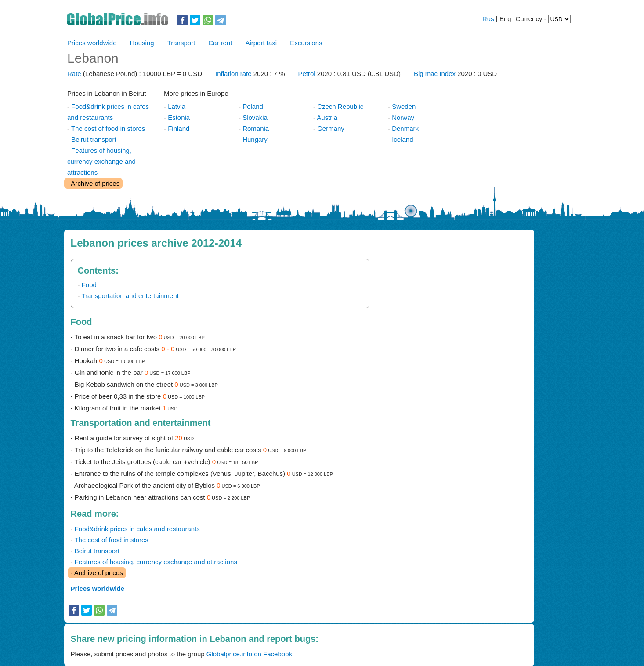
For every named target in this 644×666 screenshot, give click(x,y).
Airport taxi (261, 43)
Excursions (306, 43)
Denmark (405, 128)
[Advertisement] (449, 320)
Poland (253, 106)
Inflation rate (233, 74)
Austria (327, 117)
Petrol (307, 74)
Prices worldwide (92, 43)
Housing (142, 43)
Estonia (179, 117)
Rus (488, 19)
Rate (74, 74)
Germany (331, 128)
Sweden (404, 106)
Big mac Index (435, 74)
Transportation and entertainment (130, 296)
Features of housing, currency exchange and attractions (101, 161)
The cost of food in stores (108, 128)
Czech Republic (340, 106)
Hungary (255, 139)
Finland (179, 128)
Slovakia (255, 117)
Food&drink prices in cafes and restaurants (137, 529)
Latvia (177, 106)
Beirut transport (94, 139)
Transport (181, 43)
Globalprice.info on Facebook (249, 654)
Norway (403, 117)
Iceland (402, 139)
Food (89, 285)
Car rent (220, 43)
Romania (256, 128)
